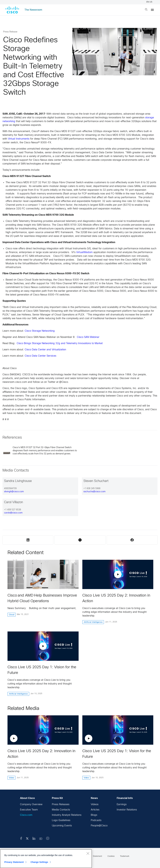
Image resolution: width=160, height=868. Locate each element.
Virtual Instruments (19, 139)
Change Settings (39, 862)
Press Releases (61, 804)
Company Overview (31, 804)
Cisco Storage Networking (40, 331)
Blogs (94, 815)
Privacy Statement (14, 862)
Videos (95, 804)
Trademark (125, 856)
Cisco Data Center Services (40, 356)
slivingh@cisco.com (14, 492)
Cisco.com (26, 815)
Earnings (122, 804)
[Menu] (152, 10)
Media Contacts (61, 810)
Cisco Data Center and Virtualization (45, 350)
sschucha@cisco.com (94, 492)
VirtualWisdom (84, 252)
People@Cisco (99, 826)
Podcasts (96, 820)
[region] (46, 859)
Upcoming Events (62, 826)
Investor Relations (127, 810)
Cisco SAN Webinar (88, 337)
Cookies (111, 856)
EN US (150, 2)
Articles (95, 810)
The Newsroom (33, 10)
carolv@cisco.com (13, 513)
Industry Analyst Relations (67, 815)
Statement (97, 856)
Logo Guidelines (61, 820)
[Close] (88, 853)
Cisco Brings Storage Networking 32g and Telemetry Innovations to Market (60, 343)
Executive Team (29, 810)
